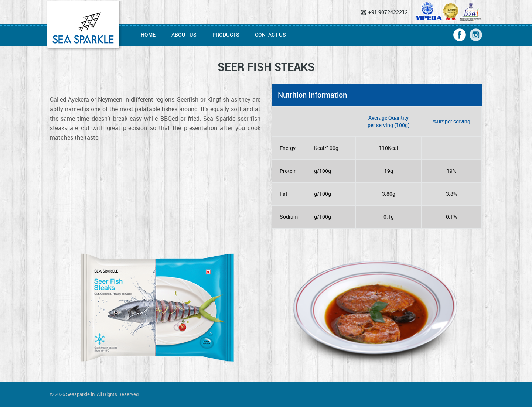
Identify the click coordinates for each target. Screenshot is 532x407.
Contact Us (270, 35)
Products (226, 35)
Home (148, 35)
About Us (184, 35)
